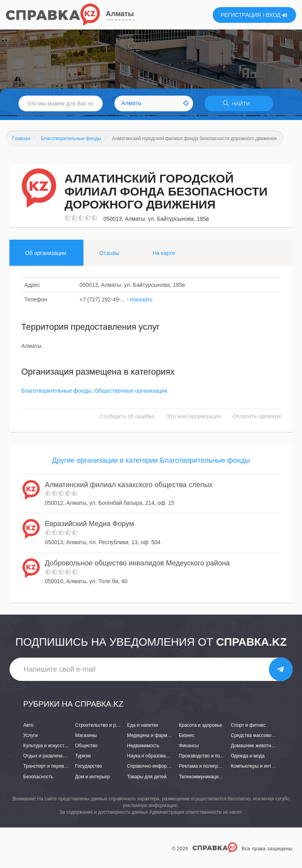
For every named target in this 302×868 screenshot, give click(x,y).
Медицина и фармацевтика (157, 736)
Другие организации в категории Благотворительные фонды (151, 461)
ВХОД (277, 15)
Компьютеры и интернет (257, 767)
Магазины (86, 736)
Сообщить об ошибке (127, 417)
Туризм (83, 757)
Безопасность (38, 778)
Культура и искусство (46, 747)
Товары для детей (147, 778)
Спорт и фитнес (248, 726)
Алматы (120, 14)
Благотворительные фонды (56, 392)
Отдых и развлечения (47, 757)
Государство (89, 767)
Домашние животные (254, 747)
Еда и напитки (143, 726)
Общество (86, 747)
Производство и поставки (207, 757)
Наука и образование (150, 757)
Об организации (46, 254)
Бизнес (187, 736)
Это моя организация (193, 417)
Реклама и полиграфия (204, 767)
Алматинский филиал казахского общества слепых (129, 486)
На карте (164, 254)
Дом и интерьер (92, 778)
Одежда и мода (248, 757)
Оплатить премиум (257, 417)
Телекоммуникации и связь (209, 778)
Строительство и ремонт (102, 726)
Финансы (189, 747)
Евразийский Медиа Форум (89, 525)
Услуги (30, 736)
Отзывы (109, 254)
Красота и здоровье (201, 726)
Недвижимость (143, 747)
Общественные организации (131, 392)
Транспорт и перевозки (48, 767)
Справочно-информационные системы (169, 767)
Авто (28, 726)
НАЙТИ (239, 104)
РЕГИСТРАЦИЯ (241, 15)
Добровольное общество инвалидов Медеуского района (137, 564)
